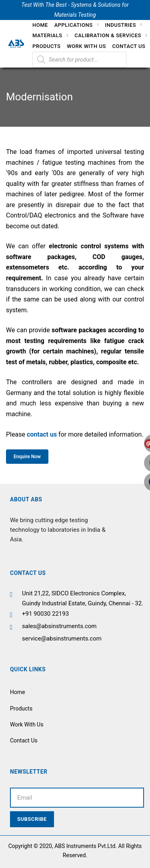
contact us (42, 434)
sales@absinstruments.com (59, 626)
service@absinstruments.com (62, 639)
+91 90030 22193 (45, 614)
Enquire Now (27, 457)
